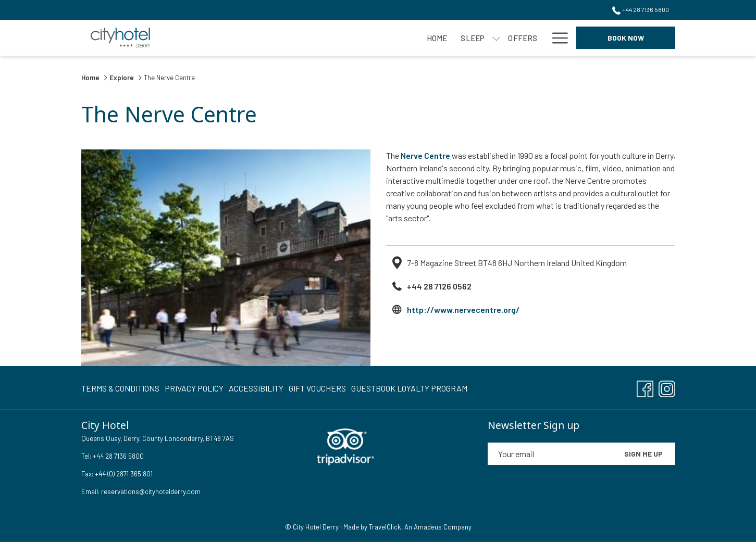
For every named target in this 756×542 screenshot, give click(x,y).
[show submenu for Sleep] (298, 38)
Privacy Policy (194, 388)
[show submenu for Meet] (423, 38)
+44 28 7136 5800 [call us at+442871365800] (640, 9)
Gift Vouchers (317, 388)
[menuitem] (122, 388)
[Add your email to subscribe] (550, 454)
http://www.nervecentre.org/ (463, 310)
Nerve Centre (425, 155)
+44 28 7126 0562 (439, 286)
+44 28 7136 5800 (117, 456)
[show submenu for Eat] (379, 38)
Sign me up (643, 454)
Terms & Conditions (120, 388)
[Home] (239, 38)
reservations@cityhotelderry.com (151, 491)
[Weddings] (508, 38)
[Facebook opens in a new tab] (645, 386)
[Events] (450, 38)
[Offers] (325, 38)
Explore (122, 78)
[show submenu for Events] (476, 38)
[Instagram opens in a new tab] (667, 386)
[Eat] (360, 38)
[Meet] (401, 38)
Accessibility (256, 388)
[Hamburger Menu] (556, 38)
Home (91, 78)
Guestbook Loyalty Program (409, 388)
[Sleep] (275, 38)
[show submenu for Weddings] (540, 38)
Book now (626, 38)
